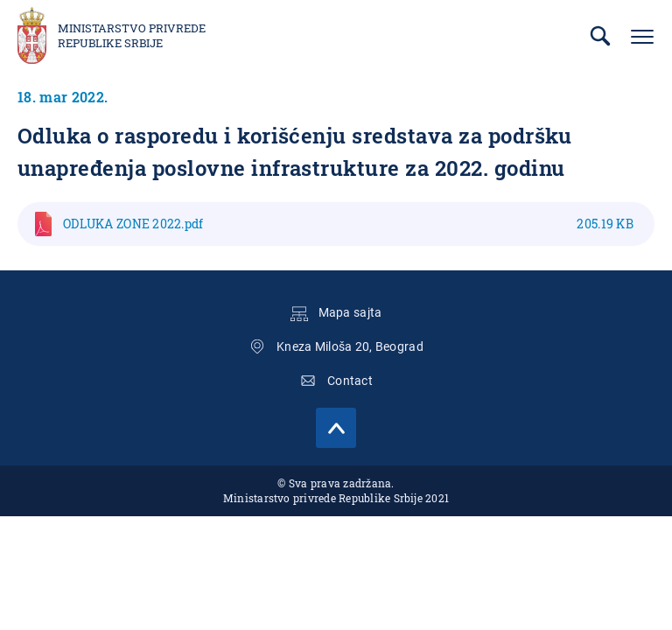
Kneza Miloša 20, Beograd (350, 346)
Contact (350, 381)
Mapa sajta (350, 312)
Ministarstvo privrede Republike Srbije (132, 36)
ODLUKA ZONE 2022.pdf (348, 224)
